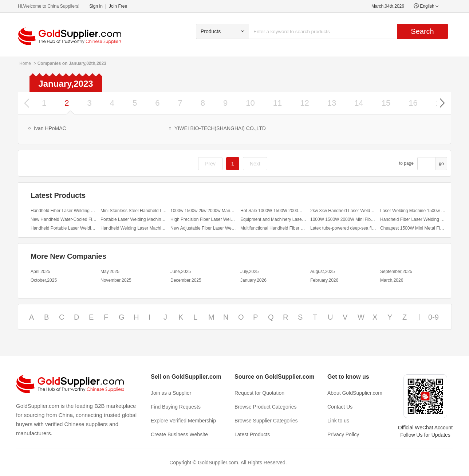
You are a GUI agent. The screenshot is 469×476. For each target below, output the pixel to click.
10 (250, 103)
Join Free (118, 6)
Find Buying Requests (176, 407)
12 (304, 103)
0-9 (433, 317)
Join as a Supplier (171, 393)
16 (413, 103)
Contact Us (340, 407)
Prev (210, 164)
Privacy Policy (343, 434)
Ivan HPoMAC (50, 128)
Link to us (338, 421)
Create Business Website (179, 434)
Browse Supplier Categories (266, 421)
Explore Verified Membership (183, 421)
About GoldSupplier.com (355, 393)
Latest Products (252, 434)
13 (332, 103)
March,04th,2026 (388, 6)
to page (406, 163)
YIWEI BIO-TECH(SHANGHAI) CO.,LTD (220, 128)
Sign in (96, 6)
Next (255, 164)
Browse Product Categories (265, 407)
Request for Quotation (259, 393)
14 (359, 103)
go (441, 164)
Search (422, 31)
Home (25, 63)
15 (386, 103)
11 (277, 103)
